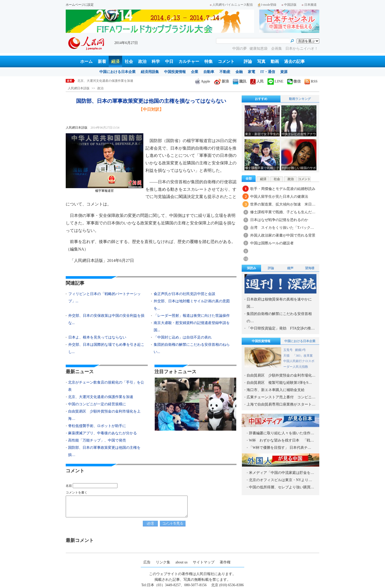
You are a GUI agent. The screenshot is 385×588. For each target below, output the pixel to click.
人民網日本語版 (79, 88)
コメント (226, 61)
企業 (195, 72)
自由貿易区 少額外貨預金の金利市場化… (281, 375)
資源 (284, 72)
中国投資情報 (175, 72)
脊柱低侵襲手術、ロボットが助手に (97, 426)
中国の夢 (240, 49)
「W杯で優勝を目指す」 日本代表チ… (280, 448)
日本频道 (309, 5)
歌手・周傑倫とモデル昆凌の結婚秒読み (283, 189)
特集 (209, 61)
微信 (294, 81)
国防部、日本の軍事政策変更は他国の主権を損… (104, 451)
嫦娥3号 (300, 350)
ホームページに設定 (80, 5)
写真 (261, 61)
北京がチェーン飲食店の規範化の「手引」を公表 (106, 386)
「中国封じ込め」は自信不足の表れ (183, 337)
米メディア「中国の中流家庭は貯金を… (282, 473)
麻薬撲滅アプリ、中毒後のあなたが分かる (102, 433)
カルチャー (189, 61)
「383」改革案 (303, 356)
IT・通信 (268, 72)
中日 (169, 61)
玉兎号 (288, 350)
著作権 (225, 562)
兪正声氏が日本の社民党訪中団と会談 (184, 294)
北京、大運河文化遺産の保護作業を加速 (105, 81)
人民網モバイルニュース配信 (231, 5)
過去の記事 (294, 61)
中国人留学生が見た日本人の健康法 (279, 197)
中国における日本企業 (117, 72)
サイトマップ (204, 562)
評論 (248, 61)
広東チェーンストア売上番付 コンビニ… (281, 397)
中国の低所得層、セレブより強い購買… (282, 487)
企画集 (277, 49)
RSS (311, 81)
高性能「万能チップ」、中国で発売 (97, 440)
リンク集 (163, 562)
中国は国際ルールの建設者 (272, 243)
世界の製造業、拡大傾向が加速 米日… (283, 204)
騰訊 (240, 81)
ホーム (86, 61)
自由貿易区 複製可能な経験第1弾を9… (279, 383)
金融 (239, 72)
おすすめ (261, 99)
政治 (142, 61)
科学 (156, 61)
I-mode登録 (267, 5)
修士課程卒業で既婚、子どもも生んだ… (283, 212)
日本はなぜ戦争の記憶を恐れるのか (281, 220)
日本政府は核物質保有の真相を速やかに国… (279, 303)
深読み (251, 268)
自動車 (209, 72)
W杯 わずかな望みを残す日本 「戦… (281, 440)
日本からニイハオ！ (302, 49)
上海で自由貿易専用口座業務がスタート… (281, 404)
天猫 (287, 356)
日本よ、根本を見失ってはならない (97, 337)
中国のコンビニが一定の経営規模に (97, 404)
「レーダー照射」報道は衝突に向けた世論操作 (192, 316)
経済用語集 (150, 72)
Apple (203, 81)
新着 (102, 61)
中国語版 (289, 5)
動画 (275, 61)
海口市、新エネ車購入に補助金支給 (276, 390)
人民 (257, 81)
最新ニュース (80, 372)
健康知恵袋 (259, 49)
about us (182, 562)
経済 (115, 61)
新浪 (221, 81)
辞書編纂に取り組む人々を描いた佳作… (282, 433)
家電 (251, 72)
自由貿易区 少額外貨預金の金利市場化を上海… (104, 415)
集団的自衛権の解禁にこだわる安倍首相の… (279, 317)
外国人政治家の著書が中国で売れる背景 (283, 235)
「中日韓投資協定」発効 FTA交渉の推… (281, 328)
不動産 (225, 72)
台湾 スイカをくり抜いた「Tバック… (282, 228)
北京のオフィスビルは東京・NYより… (280, 480)
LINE (275, 81)
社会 (129, 61)
